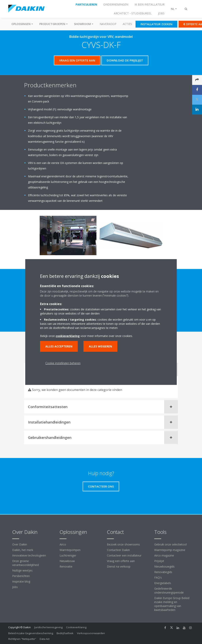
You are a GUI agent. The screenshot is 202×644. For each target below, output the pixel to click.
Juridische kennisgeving (48, 627)
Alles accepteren (59, 346)
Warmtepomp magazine (170, 550)
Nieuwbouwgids (164, 566)
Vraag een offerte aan (121, 561)
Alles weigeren (100, 346)
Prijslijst (159, 561)
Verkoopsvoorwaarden (91, 633)
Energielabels (163, 583)
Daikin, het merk (23, 550)
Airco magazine (164, 555)
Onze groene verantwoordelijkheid (26, 563)
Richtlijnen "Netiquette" (22, 639)
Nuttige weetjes (22, 570)
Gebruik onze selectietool (170, 544)
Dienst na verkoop (119, 566)
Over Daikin (20, 544)
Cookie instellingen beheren (63, 363)
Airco (63, 544)
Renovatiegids (163, 572)
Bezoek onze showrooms (123, 544)
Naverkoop (108, 24)
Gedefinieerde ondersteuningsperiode (169, 590)
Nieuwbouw (67, 561)
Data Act (45, 639)
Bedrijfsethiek (65, 633)
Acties (127, 24)
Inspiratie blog (21, 581)
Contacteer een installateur (124, 555)
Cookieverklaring (76, 627)
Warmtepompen (70, 550)
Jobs (15, 587)
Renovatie (66, 566)
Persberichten (21, 576)
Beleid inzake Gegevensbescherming (31, 633)
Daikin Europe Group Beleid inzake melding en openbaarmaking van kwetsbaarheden (172, 604)
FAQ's (158, 577)
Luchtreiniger (68, 555)
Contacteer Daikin (118, 550)
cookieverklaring (68, 336)
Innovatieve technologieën (29, 555)
